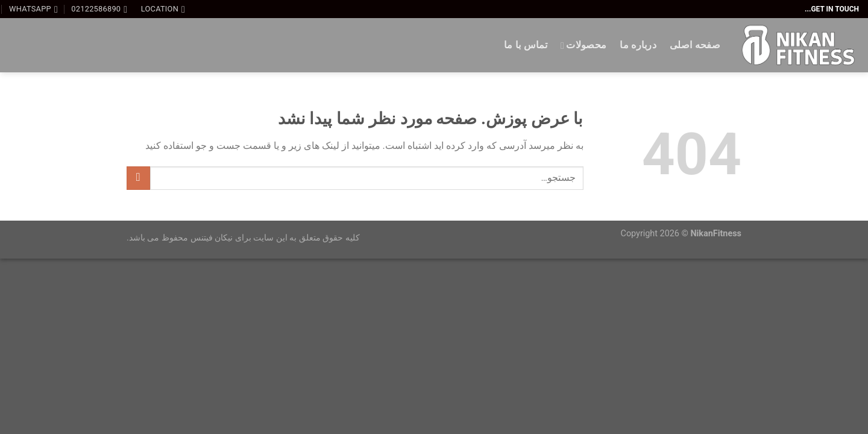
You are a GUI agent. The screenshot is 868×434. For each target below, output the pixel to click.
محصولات (583, 45)
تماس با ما (526, 45)
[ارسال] (138, 178)
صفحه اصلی (695, 45)
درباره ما (638, 45)
